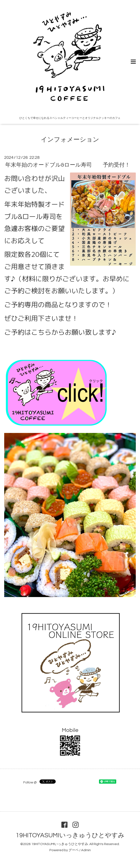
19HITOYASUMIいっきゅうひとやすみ (70, 835)
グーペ (74, 850)
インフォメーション (70, 140)
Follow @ (30, 782)
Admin (86, 850)
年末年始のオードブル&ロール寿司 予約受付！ (68, 165)
